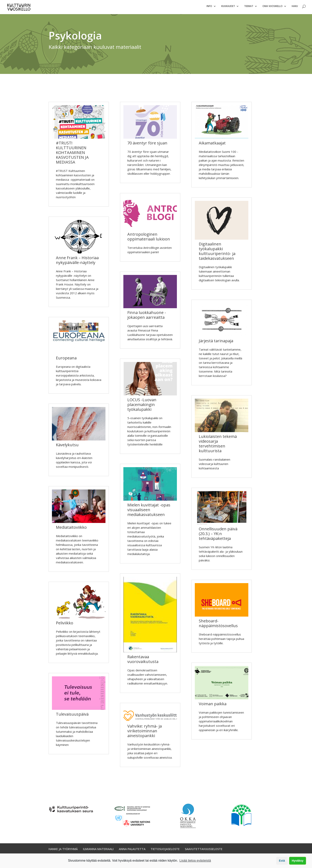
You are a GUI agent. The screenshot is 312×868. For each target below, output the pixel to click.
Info (209, 8)
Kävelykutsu (67, 447)
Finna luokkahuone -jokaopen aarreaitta (147, 317)
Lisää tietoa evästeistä (195, 861)
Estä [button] (282, 861)
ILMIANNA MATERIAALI (98, 851)
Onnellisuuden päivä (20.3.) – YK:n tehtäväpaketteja (218, 535)
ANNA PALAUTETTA (132, 851)
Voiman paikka (213, 706)
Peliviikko (65, 625)
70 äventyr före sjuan (147, 145)
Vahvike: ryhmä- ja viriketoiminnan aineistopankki (145, 733)
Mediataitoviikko (71, 529)
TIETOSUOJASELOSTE (165, 851)
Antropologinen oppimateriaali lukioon (149, 238)
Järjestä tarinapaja (216, 343)
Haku (295, 8)
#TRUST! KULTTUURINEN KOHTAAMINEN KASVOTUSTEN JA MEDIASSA (72, 154)
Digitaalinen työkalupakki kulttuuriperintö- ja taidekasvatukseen (217, 253)
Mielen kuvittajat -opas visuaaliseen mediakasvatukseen (149, 511)
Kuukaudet (228, 8)
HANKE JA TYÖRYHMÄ (63, 851)
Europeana (66, 360)
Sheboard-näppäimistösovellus (218, 625)
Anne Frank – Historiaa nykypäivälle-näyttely (77, 262)
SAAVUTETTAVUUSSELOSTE (204, 851)
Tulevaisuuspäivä (72, 716)
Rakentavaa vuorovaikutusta (143, 661)
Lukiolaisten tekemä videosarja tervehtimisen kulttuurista (218, 445)
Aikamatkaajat (212, 145)
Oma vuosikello (273, 8)
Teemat (249, 8)
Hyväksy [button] (297, 861)
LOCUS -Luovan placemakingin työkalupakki (142, 406)
